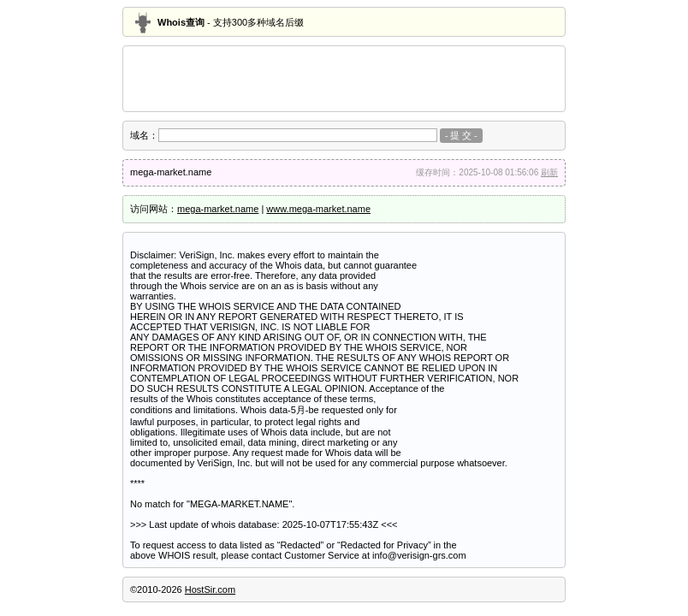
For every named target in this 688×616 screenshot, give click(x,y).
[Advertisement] (344, 79)
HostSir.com (210, 589)
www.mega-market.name (318, 209)
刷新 (549, 172)
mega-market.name (218, 209)
